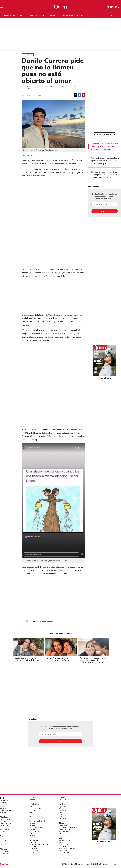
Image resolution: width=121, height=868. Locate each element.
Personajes (4, 826)
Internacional (35, 849)
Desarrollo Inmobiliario (68, 827)
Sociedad (62, 819)
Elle (2, 836)
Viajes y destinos (6, 823)
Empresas (33, 842)
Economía (33, 846)
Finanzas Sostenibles (67, 849)
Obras (32, 853)
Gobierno (62, 806)
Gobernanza (64, 844)
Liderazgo (4, 853)
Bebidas (3, 821)
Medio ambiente (64, 840)
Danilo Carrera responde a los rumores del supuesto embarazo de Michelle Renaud (92, 660)
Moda (43, 16)
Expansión (34, 840)
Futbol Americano (36, 827)
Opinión (32, 798)
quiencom (117, 864)
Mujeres (4, 849)
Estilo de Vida (5, 830)
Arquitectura (64, 832)
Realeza (22, 16)
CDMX (61, 812)
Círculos (33, 16)
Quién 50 (111, 16)
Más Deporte (34, 832)
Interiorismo (64, 834)
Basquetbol (34, 829)
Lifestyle (33, 834)
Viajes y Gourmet (6, 811)
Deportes (33, 810)
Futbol (32, 823)
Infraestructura (65, 829)
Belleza (53, 16)
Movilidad (63, 846)
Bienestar (4, 828)
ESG (31, 855)
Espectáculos (10, 16)
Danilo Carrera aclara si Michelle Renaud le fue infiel (59, 659)
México (61, 808)
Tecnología (34, 851)
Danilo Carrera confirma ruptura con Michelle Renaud (27, 659)
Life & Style (34, 804)
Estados (62, 815)
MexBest (4, 817)
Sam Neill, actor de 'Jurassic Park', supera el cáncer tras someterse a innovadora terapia (105, 161)
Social (61, 842)
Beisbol (32, 825)
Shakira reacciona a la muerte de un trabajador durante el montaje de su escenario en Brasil (104, 175)
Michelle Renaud (46, 621)
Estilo (32, 806)
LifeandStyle (64, 800)
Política (62, 804)
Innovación (63, 851)
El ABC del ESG (64, 853)
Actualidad (4, 851)
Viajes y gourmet (66, 16)
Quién (3, 798)
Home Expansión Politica (39, 844)
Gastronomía (5, 819)
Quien (111, 864)
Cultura (80, 16)
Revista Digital (113, 7)
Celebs (2, 843)
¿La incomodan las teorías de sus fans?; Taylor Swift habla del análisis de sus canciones (104, 146)
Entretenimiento (35, 808)
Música (32, 815)
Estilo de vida (5, 845)
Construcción (64, 825)
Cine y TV (32, 812)
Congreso (63, 810)
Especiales (33, 800)
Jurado (3, 832)
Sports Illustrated (37, 821)
